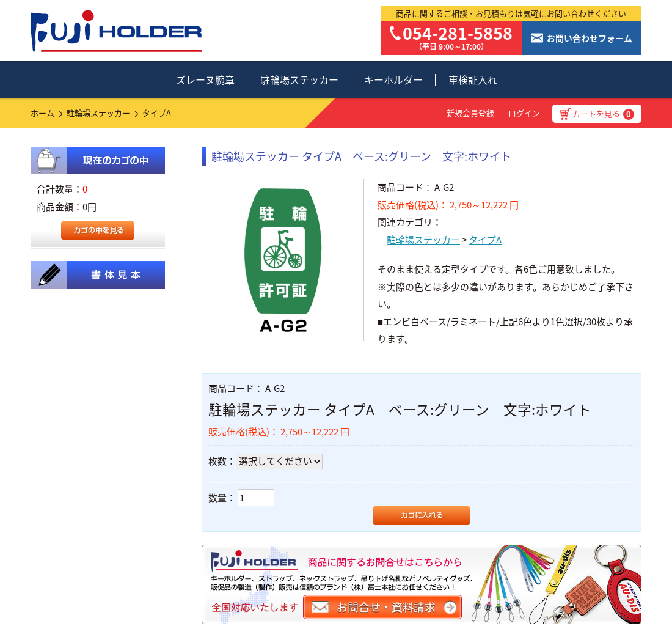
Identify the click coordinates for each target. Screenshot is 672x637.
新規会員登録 (470, 113)
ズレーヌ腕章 (205, 79)
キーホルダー (393, 79)
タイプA (157, 113)
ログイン (524, 113)
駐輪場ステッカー (299, 79)
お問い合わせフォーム (590, 38)
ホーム (42, 113)
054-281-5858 (458, 33)
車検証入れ (473, 79)
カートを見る (603, 114)
